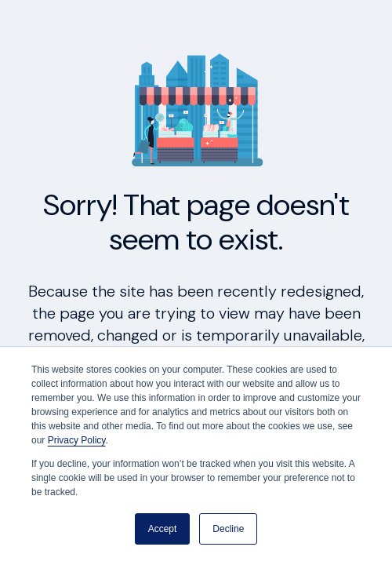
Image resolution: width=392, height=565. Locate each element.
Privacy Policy (77, 440)
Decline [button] (228, 529)
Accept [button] (163, 529)
